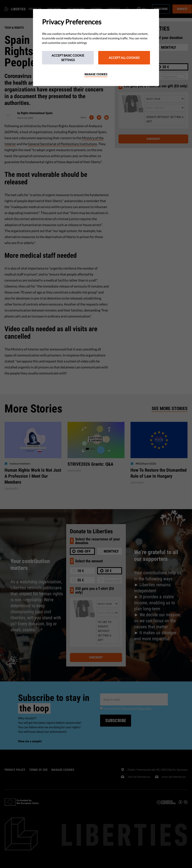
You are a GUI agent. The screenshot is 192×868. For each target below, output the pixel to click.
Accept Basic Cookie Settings (68, 58)
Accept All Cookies (124, 58)
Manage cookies (96, 74)
